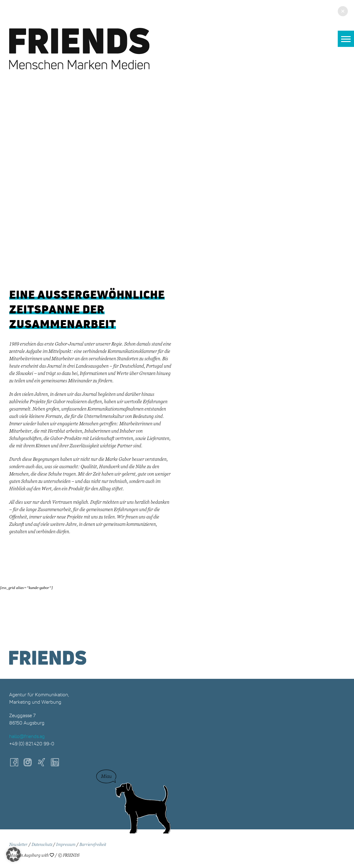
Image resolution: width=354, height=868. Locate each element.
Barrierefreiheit (93, 845)
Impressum (66, 845)
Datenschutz (42, 845)
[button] (346, 39)
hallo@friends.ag (27, 736)
